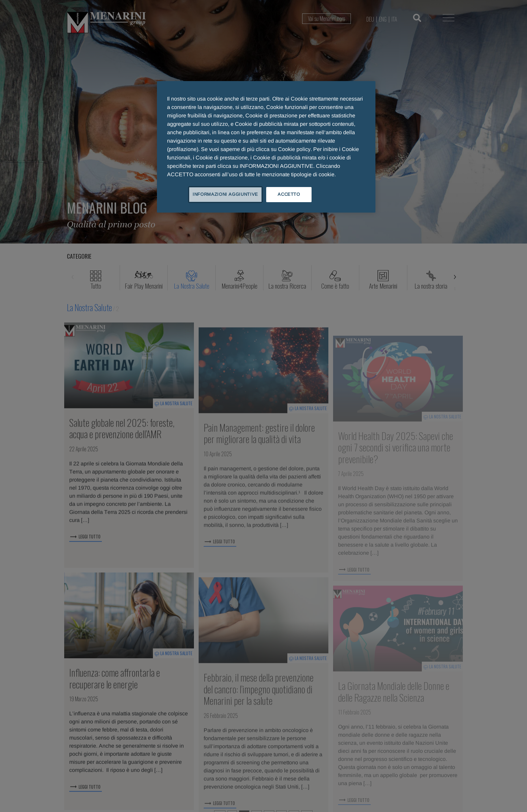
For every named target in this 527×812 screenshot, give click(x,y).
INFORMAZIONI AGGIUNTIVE (225, 194)
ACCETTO (289, 194)
